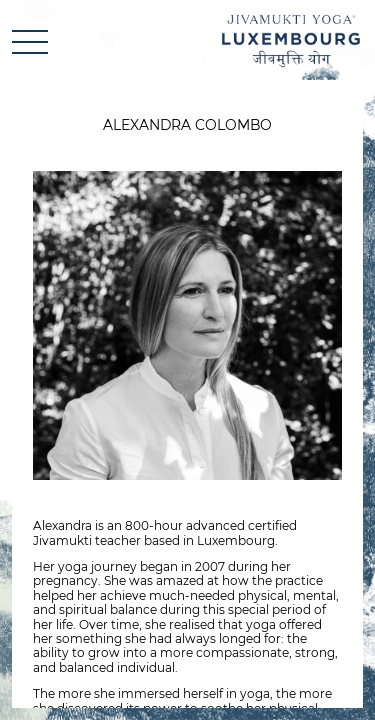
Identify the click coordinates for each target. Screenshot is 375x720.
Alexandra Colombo (187, 125)
